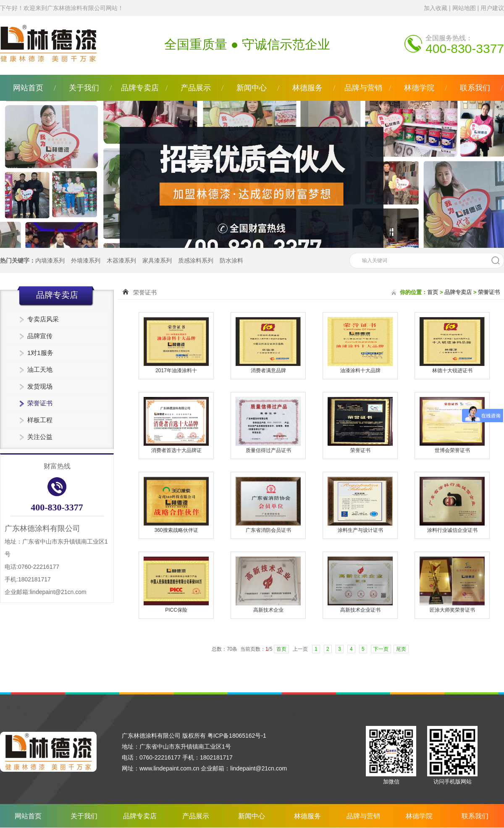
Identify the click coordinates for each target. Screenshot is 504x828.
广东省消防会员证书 (268, 530)
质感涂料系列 (196, 260)
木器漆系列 (121, 260)
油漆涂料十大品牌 (360, 371)
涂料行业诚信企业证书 (452, 530)
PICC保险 (176, 610)
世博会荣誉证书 (452, 450)
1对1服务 (40, 353)
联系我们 (475, 88)
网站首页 (28, 88)
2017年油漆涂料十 (176, 371)
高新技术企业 (268, 610)
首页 (433, 292)
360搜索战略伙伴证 (176, 530)
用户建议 (492, 8)
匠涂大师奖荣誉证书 (452, 610)
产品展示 (196, 88)
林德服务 (307, 88)
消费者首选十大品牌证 (176, 450)
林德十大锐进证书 (452, 371)
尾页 (401, 649)
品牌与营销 (363, 88)
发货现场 (40, 386)
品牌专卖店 (140, 88)
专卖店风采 (43, 319)
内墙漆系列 (50, 260)
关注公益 (40, 437)
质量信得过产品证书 (268, 450)
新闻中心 (252, 88)
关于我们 (84, 88)
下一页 (381, 649)
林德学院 (419, 88)
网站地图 (464, 8)
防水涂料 (231, 260)
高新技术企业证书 (360, 610)
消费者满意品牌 (268, 371)
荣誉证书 (40, 403)
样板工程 (40, 420)
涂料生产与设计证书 (360, 530)
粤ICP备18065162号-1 (237, 736)
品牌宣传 (40, 336)
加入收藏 (436, 8)
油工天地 (40, 369)
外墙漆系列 (86, 260)
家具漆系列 (157, 260)
